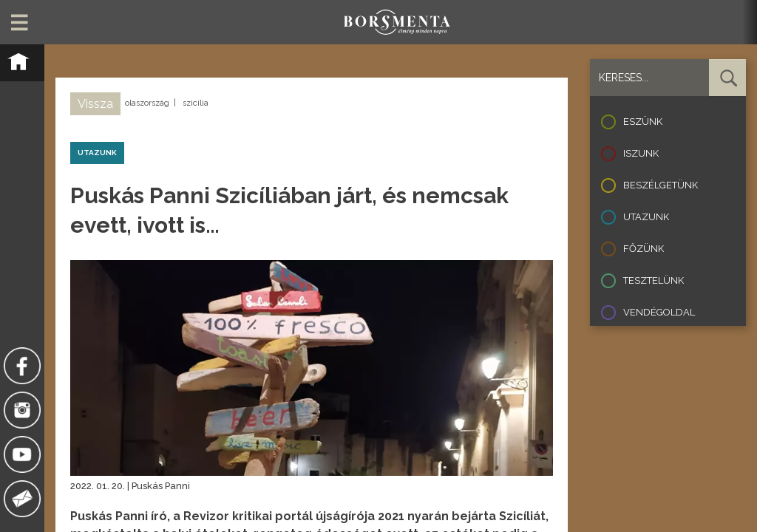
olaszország (147, 103)
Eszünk (643, 122)
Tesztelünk (654, 280)
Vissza (95, 104)
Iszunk (641, 153)
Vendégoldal (659, 312)
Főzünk (644, 249)
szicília (196, 103)
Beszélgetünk (661, 185)
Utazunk (646, 217)
